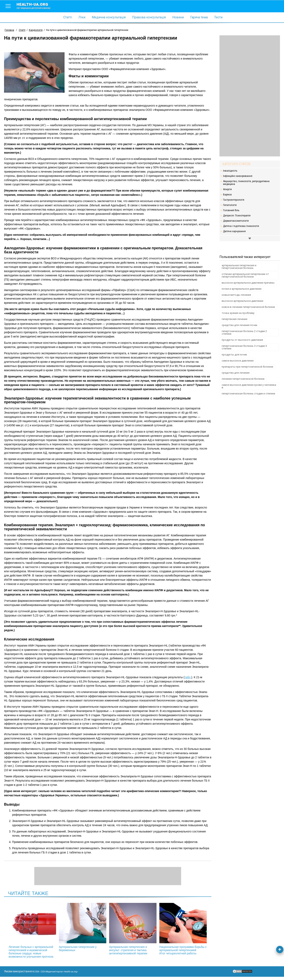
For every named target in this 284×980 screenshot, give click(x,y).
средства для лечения (236, 373)
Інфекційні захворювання (238, 176)
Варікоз (227, 195)
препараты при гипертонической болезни (247, 367)
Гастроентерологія (234, 200)
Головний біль (231, 210)
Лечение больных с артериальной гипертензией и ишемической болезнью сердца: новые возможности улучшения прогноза (43, 932)
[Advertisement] (250, 96)
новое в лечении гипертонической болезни (248, 307)
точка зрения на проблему (238, 313)
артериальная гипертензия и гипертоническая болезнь (239, 267)
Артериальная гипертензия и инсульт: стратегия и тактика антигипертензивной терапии (129, 929)
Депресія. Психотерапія (237, 216)
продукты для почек (234, 355)
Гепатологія (230, 205)
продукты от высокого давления (242, 340)
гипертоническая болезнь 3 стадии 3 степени (244, 347)
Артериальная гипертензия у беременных (86, 927)
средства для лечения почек (240, 325)
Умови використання (18, 975)
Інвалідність (230, 171)
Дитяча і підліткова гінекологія (241, 226)
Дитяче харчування (234, 231)
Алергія (227, 189)
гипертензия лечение (234, 319)
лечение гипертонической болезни (243, 379)
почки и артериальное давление (242, 289)
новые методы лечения (236, 295)
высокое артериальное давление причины (248, 283)
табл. (188, 677)
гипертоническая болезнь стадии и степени (248, 394)
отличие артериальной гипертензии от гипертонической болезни (245, 275)
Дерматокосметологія (236, 221)
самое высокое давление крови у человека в (249, 386)
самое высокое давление (238, 361)
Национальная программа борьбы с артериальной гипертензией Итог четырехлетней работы (172, 931)
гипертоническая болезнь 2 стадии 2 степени (244, 332)
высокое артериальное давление (242, 301)
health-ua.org (37, 6)
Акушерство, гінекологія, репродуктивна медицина (246, 183)
